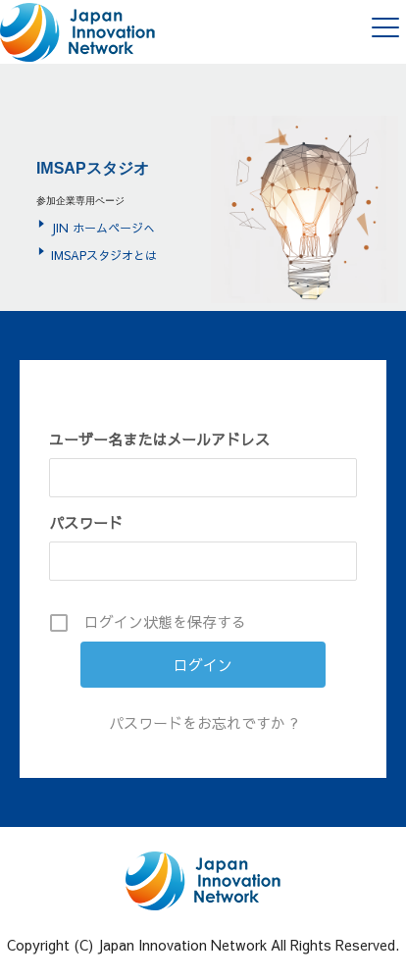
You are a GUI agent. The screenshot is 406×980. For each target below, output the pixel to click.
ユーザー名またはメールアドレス (159, 439)
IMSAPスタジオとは (104, 255)
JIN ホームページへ (103, 228)
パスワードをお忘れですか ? (203, 722)
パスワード (86, 522)
